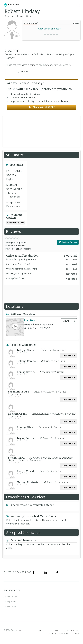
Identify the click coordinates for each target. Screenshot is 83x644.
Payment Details (16, 223)
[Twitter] (57, 572)
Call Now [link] (23, 72)
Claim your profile (42, 107)
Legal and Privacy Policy (47, 630)
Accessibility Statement (59, 634)
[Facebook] (34, 572)
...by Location (10, 607)
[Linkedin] (45, 572)
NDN (77, 634)
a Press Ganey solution (18, 572)
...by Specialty (10, 602)
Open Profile (68, 356)
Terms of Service (71, 630)
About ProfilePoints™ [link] (49, 29)
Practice (29, 320)
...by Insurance (11, 597)
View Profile (69, 321)
